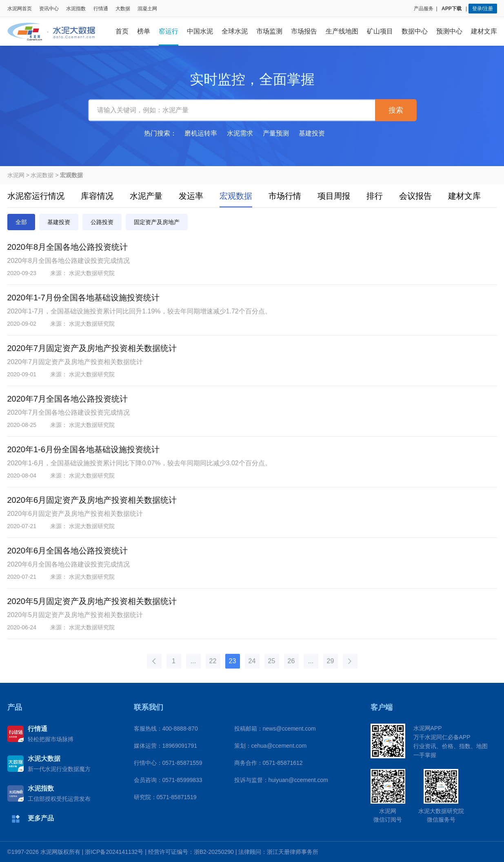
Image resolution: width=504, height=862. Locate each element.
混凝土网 (147, 9)
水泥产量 (146, 196)
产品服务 (424, 9)
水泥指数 (76, 9)
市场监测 (269, 31)
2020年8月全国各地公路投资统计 (68, 247)
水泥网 (16, 175)
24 (252, 661)
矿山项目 (380, 31)
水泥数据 (42, 175)
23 (233, 661)
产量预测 (276, 133)
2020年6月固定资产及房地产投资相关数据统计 (92, 500)
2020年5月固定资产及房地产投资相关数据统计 (92, 601)
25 (272, 661)
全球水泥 (235, 31)
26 (291, 661)
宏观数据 (236, 196)
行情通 (101, 9)
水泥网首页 (20, 9)
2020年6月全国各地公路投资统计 (68, 551)
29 (331, 661)
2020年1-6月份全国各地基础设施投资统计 (83, 449)
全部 (21, 222)
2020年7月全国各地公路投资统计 (68, 399)
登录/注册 (483, 9)
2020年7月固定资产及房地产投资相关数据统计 (92, 348)
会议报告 (415, 196)
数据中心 (415, 31)
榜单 (144, 31)
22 (213, 661)
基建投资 (312, 133)
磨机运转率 (201, 133)
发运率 (191, 196)
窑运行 (169, 31)
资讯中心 (49, 9)
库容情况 (97, 196)
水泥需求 (240, 133)
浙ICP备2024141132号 (114, 852)
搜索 (396, 110)
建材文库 (484, 31)
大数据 (123, 9)
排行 (375, 196)
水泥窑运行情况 (36, 196)
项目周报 (334, 196)
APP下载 (452, 9)
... (193, 661)
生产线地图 (342, 31)
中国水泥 (200, 31)
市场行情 (285, 196)
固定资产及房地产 (157, 222)
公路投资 (102, 222)
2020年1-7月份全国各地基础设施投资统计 (83, 298)
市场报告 (304, 31)
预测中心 (449, 31)
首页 (122, 31)
